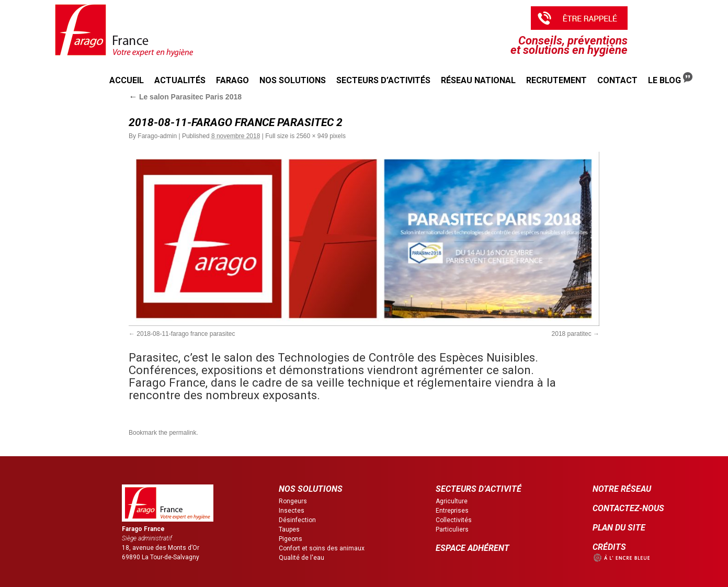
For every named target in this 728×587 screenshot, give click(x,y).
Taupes (289, 529)
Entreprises (452, 511)
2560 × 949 (312, 136)
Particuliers (452, 529)
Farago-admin (157, 136)
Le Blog (670, 79)
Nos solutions (293, 80)
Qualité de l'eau (302, 558)
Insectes (292, 511)
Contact (617, 80)
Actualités (180, 80)
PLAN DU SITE (619, 528)
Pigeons (291, 539)
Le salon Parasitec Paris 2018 (185, 97)
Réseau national (478, 80)
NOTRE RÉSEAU (622, 489)
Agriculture (452, 501)
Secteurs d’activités (383, 80)
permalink (183, 433)
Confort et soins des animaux (322, 548)
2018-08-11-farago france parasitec (186, 334)
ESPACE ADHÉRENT (473, 548)
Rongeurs (293, 501)
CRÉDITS (609, 547)
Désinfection (297, 520)
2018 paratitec (572, 334)
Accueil (127, 80)
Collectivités (454, 520)
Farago (232, 80)
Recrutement (556, 80)
